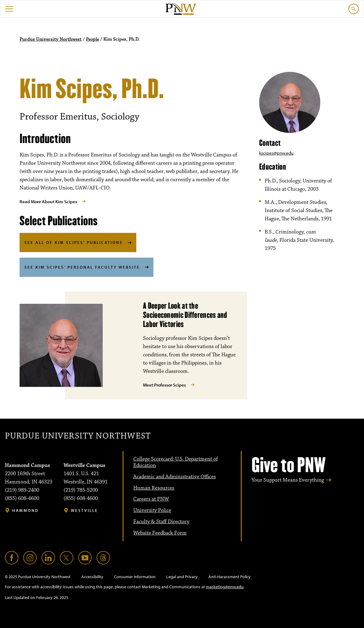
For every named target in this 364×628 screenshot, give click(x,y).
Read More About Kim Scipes (48, 202)
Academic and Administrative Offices (175, 477)
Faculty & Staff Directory (161, 522)
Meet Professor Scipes (164, 385)
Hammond (26, 510)
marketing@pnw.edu (225, 587)
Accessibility (92, 577)
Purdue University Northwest (51, 39)
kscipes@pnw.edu (276, 153)
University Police (152, 510)
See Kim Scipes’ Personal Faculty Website (82, 267)
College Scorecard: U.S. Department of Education (176, 462)
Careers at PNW (151, 499)
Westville (85, 510)
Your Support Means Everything (288, 480)
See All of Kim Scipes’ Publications (74, 242)
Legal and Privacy (182, 577)
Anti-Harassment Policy (230, 577)
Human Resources (154, 488)
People (92, 39)
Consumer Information (135, 577)
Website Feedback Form (160, 533)
